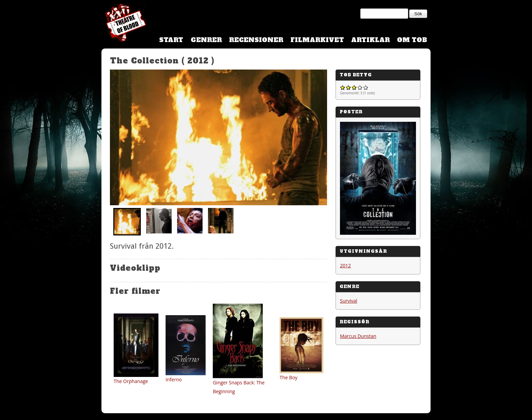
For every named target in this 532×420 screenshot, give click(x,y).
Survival (349, 301)
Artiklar (370, 40)
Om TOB (412, 40)
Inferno (174, 379)
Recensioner (256, 40)
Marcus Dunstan (358, 336)
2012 (345, 265)
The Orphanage (131, 381)
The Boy (288, 377)
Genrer (206, 40)
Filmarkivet (317, 40)
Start (171, 40)
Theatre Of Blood (123, 24)
